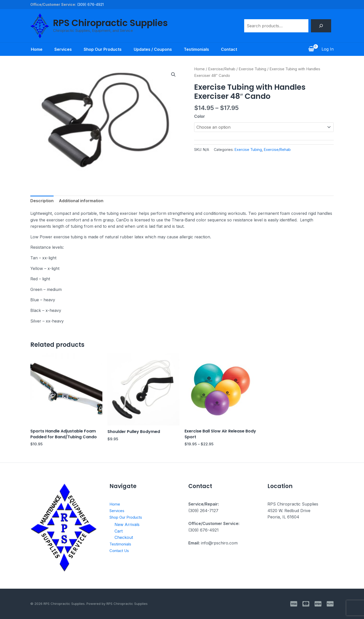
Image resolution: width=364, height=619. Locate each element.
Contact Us (120, 550)
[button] (173, 75)
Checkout (124, 537)
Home (36, 49)
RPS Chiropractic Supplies (110, 23)
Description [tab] (42, 201)
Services (63, 49)
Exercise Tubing (252, 69)
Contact (230, 49)
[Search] (321, 26)
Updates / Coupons (153, 49)
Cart (119, 531)
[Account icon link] (328, 49)
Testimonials (197, 49)
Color (200, 116)
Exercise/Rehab (222, 69)
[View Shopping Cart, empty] (311, 49)
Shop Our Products (103, 49)
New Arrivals (127, 524)
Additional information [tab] (81, 201)
